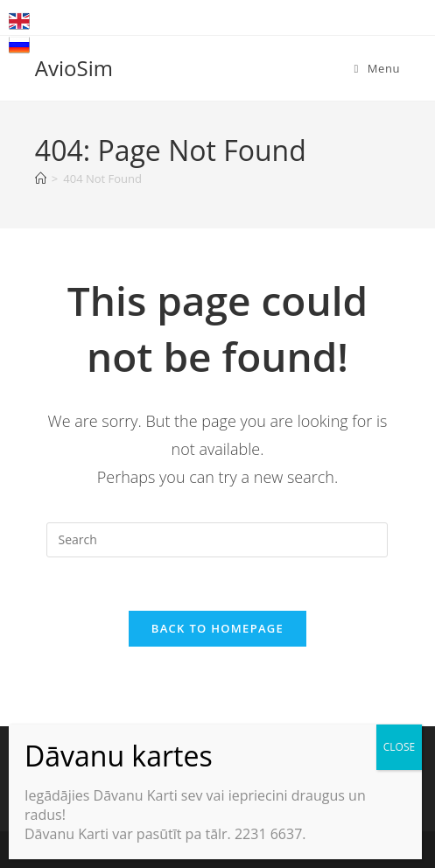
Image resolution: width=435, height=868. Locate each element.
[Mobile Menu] (377, 68)
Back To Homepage (217, 628)
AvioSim (74, 68)
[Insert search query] (217, 540)
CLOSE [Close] (399, 747)
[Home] (41, 178)
